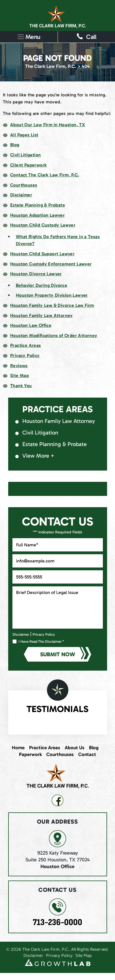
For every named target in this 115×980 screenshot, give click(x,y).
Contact (87, 754)
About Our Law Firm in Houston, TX (48, 125)
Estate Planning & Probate (38, 205)
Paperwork (30, 754)
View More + (38, 456)
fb (57, 800)
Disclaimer (21, 195)
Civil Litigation (25, 155)
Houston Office (57, 866)
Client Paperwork (28, 165)
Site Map (19, 375)
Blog (15, 145)
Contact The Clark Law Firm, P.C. (45, 175)
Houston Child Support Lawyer (42, 254)
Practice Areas (26, 345)
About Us (75, 748)
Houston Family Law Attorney (42, 315)
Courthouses (24, 185)
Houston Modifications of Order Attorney (54, 335)
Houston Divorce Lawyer (36, 274)
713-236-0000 (57, 923)
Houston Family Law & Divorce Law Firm (52, 305)
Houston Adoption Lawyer (37, 215)
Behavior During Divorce (42, 285)
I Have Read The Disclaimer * (41, 642)
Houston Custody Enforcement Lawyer (51, 264)
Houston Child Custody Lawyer (43, 225)
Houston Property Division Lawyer (52, 295)
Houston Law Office (31, 325)
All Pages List (24, 135)
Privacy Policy (25, 355)
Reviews (19, 366)
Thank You (21, 386)
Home (18, 748)
